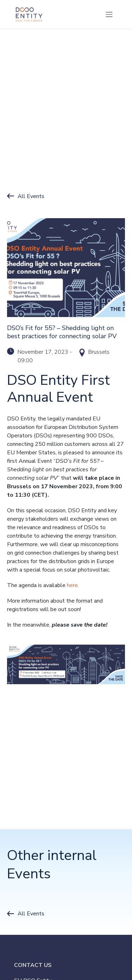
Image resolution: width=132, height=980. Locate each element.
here (72, 585)
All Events (31, 196)
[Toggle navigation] (109, 14)
